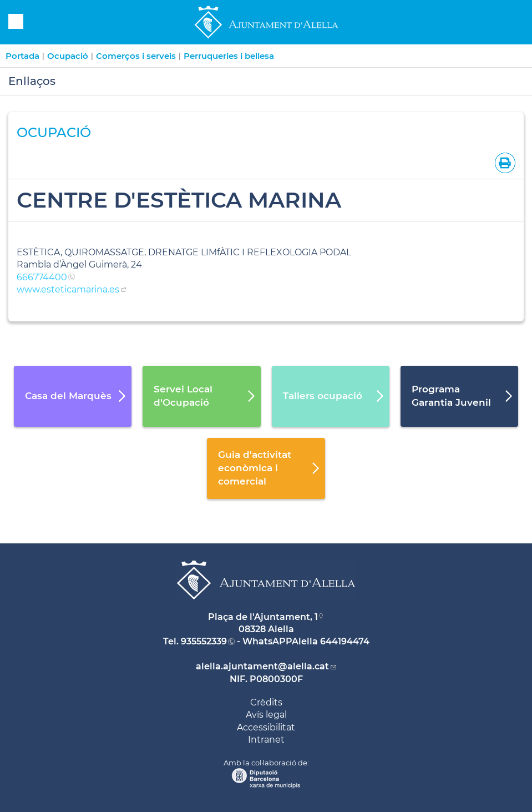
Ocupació (68, 56)
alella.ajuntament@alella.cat (262, 666)
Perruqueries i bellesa (229, 56)
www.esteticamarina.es (68, 289)
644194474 (345, 641)
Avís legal (266, 715)
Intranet (266, 740)
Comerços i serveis (136, 56)
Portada (22, 56)
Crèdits (266, 702)
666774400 (42, 277)
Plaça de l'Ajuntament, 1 (263, 617)
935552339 (204, 641)
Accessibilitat (266, 727)
